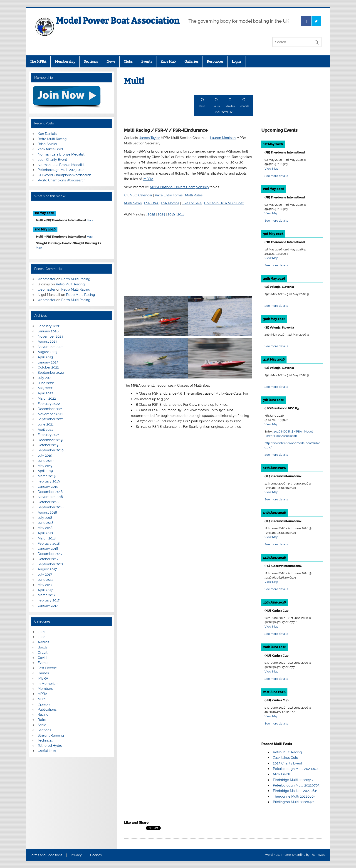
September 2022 (51, 373)
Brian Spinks (47, 144)
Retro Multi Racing (287, 752)
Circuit (43, 653)
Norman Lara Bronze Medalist (61, 154)
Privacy (76, 855)
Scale (42, 725)
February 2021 (49, 435)
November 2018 (50, 497)
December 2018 (50, 492)
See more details (276, 176)
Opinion (44, 704)
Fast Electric (47, 668)
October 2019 (48, 445)
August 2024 (47, 341)
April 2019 (45, 471)
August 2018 (47, 512)
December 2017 (50, 554)
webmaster (47, 279)
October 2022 (48, 367)
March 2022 (47, 398)
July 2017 (45, 574)
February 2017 (49, 600)
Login (236, 62)
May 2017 (45, 585)
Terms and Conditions (46, 855)
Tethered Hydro (50, 746)
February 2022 (49, 404)
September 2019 (51, 450)
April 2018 (45, 533)
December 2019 (50, 440)
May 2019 (45, 466)
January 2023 (48, 362)
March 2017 (47, 595)
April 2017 (45, 590)
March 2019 (47, 476)
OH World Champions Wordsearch (64, 175)
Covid (42, 658)
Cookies (96, 855)
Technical (45, 740)
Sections (91, 62)
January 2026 (48, 331)
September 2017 (51, 564)
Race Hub (168, 62)
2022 (41, 637)
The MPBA (38, 62)
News (111, 62)
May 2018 (45, 528)
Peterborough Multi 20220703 (296, 785)
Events (147, 62)
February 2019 (49, 481)
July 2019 (45, 455)
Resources (215, 62)
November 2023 (50, 347)
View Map (271, 169)
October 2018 (48, 502)
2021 (41, 632)
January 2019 (48, 487)
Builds (42, 647)
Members (45, 689)
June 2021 (46, 424)
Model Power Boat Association (118, 21)
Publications (47, 710)
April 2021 (45, 430)
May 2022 (45, 388)
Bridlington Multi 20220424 (294, 802)
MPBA (42, 694)
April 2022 (45, 393)
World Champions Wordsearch (62, 180)
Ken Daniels (47, 134)
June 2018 (46, 523)
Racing (43, 715)
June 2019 (46, 461)
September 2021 (51, 419)
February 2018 (49, 544)
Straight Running (51, 735)
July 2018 (45, 518)
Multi (42, 699)
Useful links (47, 751)
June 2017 (46, 580)
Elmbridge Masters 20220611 (295, 791)
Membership (65, 62)
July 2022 (45, 378)
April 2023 (45, 357)
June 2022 (46, 383)
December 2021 (50, 409)
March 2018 (47, 538)
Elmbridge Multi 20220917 (293, 780)
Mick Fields (282, 774)
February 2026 (49, 326)
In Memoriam (48, 684)
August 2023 (47, 352)
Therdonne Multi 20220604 (294, 796)
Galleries (191, 62)
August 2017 (47, 569)
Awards (43, 642)
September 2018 (51, 507)
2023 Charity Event (288, 763)
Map (90, 220)
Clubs (128, 62)
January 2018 (48, 549)
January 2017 (48, 606)
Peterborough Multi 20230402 (296, 769)
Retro (42, 720)
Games (43, 673)
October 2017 (48, 559)
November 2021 (50, 414)
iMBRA (43, 678)
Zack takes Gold (286, 758)
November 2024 (50, 336)
